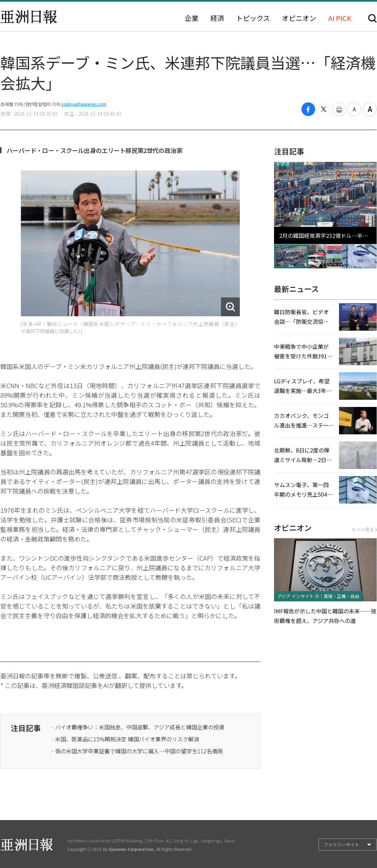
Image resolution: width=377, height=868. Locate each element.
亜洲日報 (29, 17)
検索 (372, 18)
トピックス (253, 18)
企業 (192, 18)
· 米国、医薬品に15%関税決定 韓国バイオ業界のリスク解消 (125, 739)
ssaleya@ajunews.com (84, 104)
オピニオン (299, 18)
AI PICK (340, 18)
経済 (217, 18)
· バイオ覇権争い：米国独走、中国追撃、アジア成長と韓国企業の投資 (138, 727)
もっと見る (364, 529)
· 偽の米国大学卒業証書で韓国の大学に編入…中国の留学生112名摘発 (137, 751)
